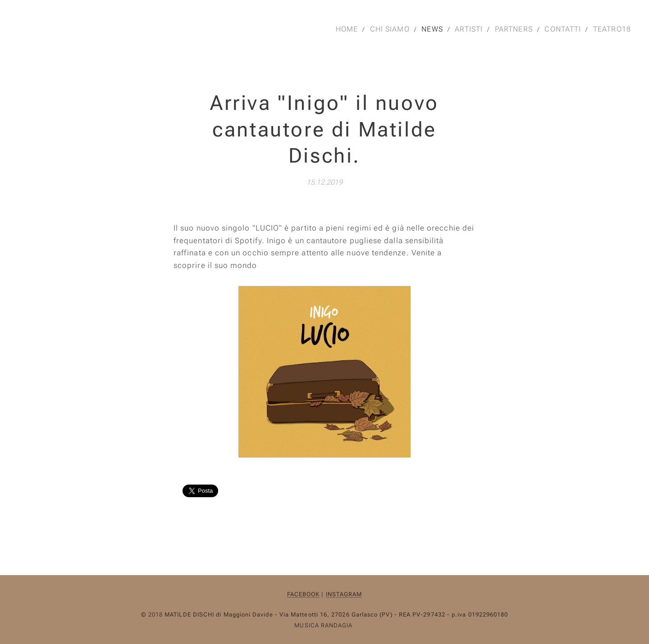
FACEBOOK (304, 594)
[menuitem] (345, 29)
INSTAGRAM (344, 594)
